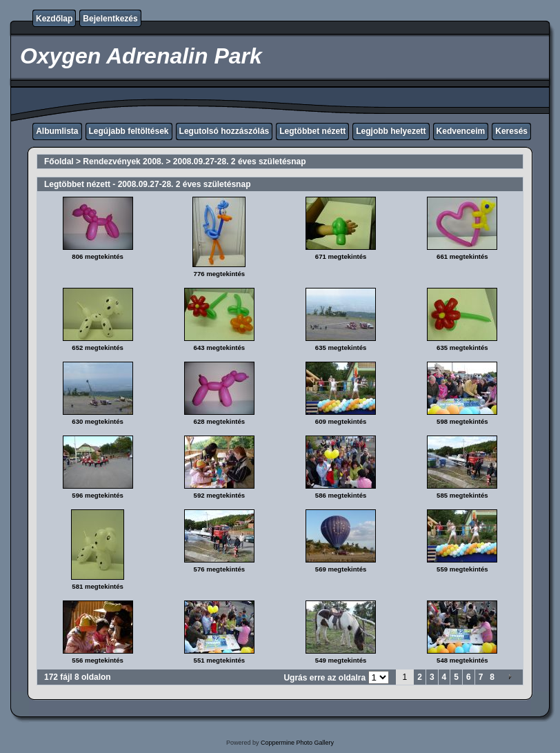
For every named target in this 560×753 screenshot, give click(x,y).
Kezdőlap (54, 19)
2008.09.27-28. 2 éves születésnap (240, 162)
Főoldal (59, 162)
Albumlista (57, 131)
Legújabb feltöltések (129, 131)
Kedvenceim (461, 131)
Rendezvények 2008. (123, 162)
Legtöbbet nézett (312, 131)
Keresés (511, 131)
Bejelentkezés (110, 19)
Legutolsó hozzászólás (224, 131)
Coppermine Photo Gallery (297, 743)
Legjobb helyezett (391, 131)
